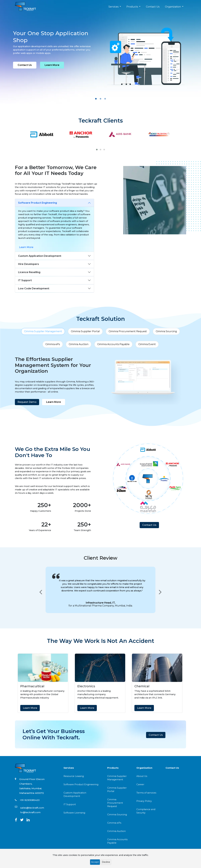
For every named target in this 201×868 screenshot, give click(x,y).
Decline (106, 862)
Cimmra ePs (114, 823)
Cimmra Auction (116, 831)
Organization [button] (173, 7)
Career (140, 784)
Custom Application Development (40, 256)
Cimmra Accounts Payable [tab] (113, 344)
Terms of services (146, 793)
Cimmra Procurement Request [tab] (128, 331)
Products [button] (132, 7)
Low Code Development (34, 288)
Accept (95, 862)
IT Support (25, 280)
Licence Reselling (29, 272)
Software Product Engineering (38, 203)
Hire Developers (29, 264)
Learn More (52, 65)
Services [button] (114, 7)
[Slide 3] (105, 99)
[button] (97, 150)
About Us (142, 776)
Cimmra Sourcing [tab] (166, 331)
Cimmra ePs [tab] (53, 344)
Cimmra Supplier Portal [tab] (85, 331)
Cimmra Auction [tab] (79, 344)
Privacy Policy (144, 801)
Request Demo (22, 402)
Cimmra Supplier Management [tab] (43, 331)
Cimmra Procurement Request (115, 803)
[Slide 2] (101, 99)
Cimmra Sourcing (117, 815)
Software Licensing (74, 813)
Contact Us (153, 7)
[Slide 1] (96, 99)
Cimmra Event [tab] (147, 344)
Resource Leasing (74, 776)
